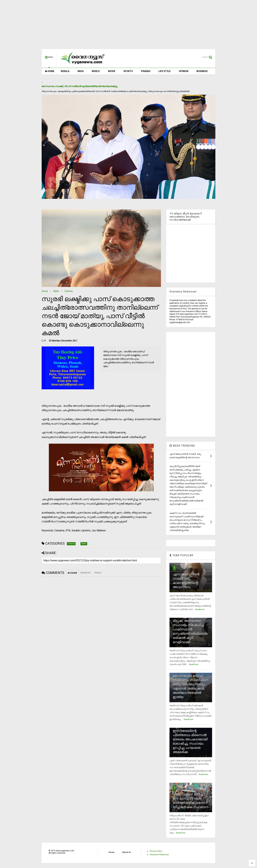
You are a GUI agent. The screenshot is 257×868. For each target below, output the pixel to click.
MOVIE (112, 71)
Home (45, 291)
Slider (56, 291)
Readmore (200, 609)
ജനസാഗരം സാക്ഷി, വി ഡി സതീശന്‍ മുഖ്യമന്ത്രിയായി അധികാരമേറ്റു (79, 86)
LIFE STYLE (165, 71)
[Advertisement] (128, 26)
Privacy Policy (156, 851)
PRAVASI (146, 71)
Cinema (69, 291)
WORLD (96, 71)
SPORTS (128, 71)
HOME (50, 71)
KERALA (65, 71)
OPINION (184, 71)
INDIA (81, 71)
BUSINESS (202, 71)
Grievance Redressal (159, 855)
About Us (127, 852)
